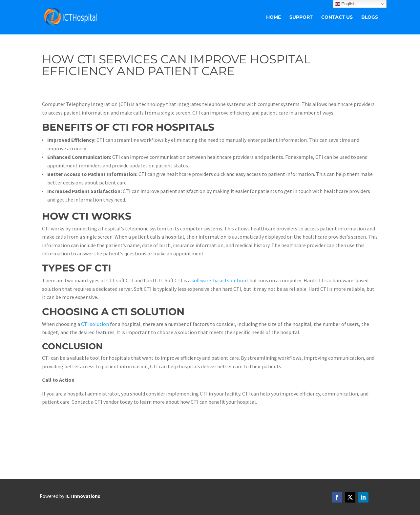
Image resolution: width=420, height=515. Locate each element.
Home (273, 17)
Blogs (370, 17)
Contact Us (337, 17)
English (345, 4)
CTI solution (95, 324)
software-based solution (219, 280)
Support (301, 17)
